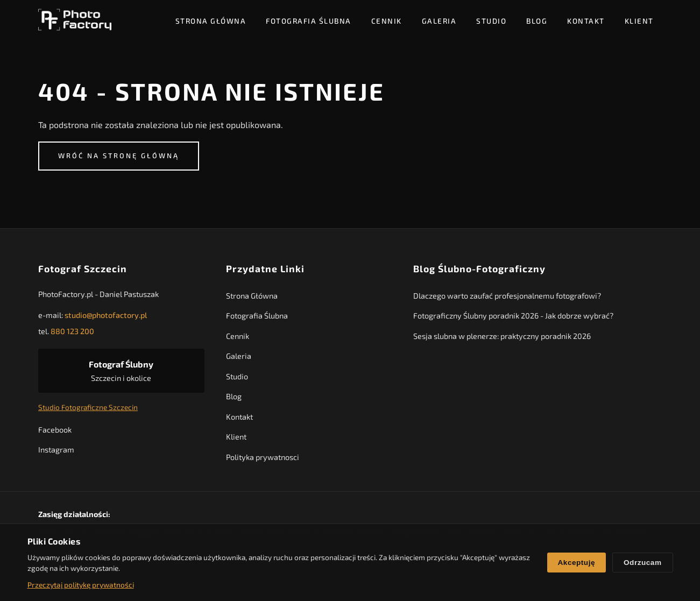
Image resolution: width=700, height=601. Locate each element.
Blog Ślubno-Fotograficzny (479, 268)
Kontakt (586, 21)
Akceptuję (577, 563)
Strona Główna (211, 21)
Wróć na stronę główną (119, 155)
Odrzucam (642, 563)
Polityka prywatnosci (262, 457)
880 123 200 (72, 331)
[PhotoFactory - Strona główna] (75, 20)
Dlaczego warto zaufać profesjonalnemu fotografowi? (507, 296)
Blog (537, 21)
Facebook (55, 430)
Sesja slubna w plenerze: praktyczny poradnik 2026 (502, 336)
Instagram (56, 450)
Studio (491, 21)
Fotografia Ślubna (309, 21)
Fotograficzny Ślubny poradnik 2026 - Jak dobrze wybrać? (513, 316)
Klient (639, 21)
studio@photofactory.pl (106, 316)
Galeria (439, 21)
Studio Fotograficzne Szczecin (88, 408)
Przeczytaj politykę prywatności (81, 585)
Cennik (387, 21)
